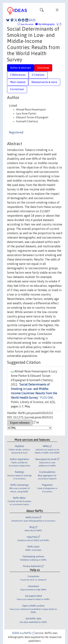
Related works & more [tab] (44, 82)
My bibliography (45, 24)
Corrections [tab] (17, 89)
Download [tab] (43, 68)
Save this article (27, 24)
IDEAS (16, 633)
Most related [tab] (18, 82)
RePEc (29, 633)
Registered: (16, 132)
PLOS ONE (47, 398)
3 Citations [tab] (38, 75)
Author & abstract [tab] (21, 68)
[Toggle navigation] (42, 11)
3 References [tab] (18, 75)
